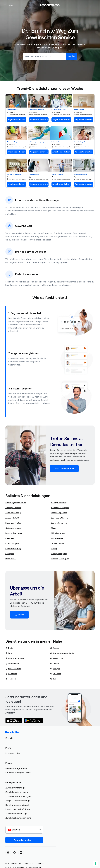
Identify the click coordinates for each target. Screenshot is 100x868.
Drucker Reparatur (14, 533)
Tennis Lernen (57, 543)
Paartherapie (57, 538)
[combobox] (24, 830)
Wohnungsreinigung (60, 559)
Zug (53, 679)
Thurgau (11, 679)
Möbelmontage (58, 533)
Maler (54, 528)
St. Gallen (56, 674)
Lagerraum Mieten (59, 518)
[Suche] (71, 56)
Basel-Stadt (57, 658)
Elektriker (10, 538)
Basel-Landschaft (15, 658)
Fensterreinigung (13, 549)
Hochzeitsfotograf (60, 508)
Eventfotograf (12, 543)
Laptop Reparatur (59, 523)
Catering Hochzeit (14, 528)
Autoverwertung (13, 513)
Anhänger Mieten (13, 508)
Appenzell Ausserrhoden (62, 653)
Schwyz (55, 669)
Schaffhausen (13, 669)
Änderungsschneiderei (16, 503)
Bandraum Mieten (13, 523)
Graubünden (12, 664)
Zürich (10, 648)
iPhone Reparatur (59, 513)
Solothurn (11, 674)
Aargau (55, 648)
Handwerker (11, 559)
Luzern (54, 664)
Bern (9, 653)
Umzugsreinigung (59, 554)
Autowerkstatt (12, 518)
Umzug (54, 549)
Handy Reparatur (59, 503)
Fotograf (10, 554)
